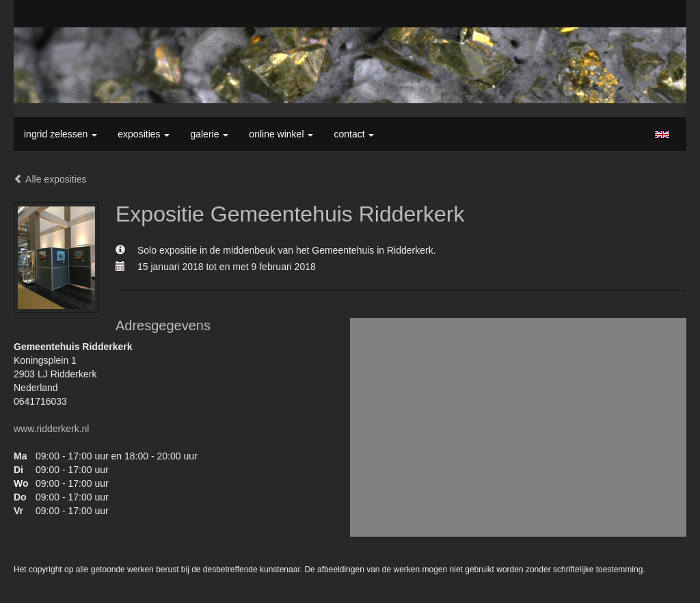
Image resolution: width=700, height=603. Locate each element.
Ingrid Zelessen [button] (60, 134)
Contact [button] (354, 134)
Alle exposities (50, 179)
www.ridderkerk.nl (51, 429)
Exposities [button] (144, 134)
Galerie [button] (209, 134)
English (662, 135)
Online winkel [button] (281, 134)
